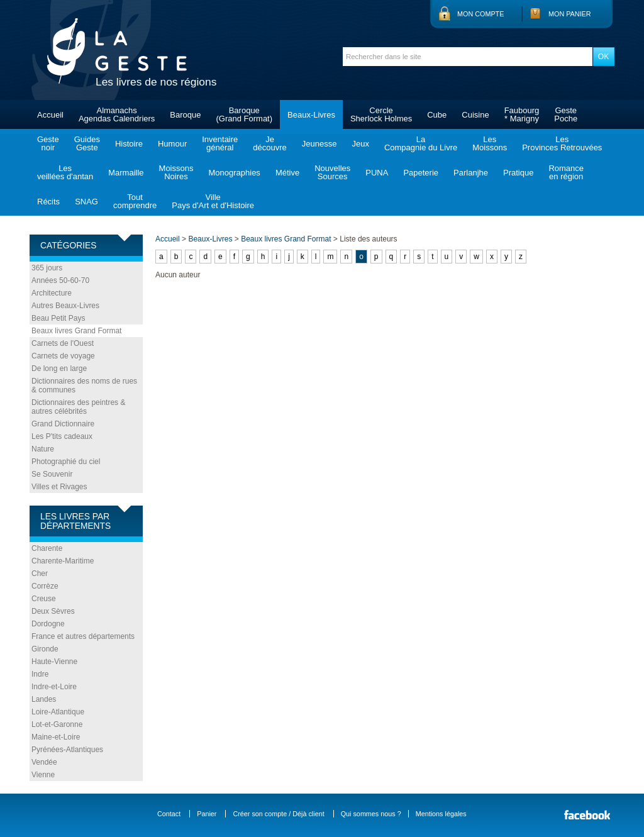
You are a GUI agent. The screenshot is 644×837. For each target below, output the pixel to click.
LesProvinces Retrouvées (562, 143)
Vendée (44, 762)
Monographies (234, 173)
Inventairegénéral (220, 143)
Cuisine (475, 115)
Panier (207, 814)
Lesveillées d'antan (65, 172)
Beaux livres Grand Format (76, 331)
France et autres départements (83, 636)
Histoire (129, 144)
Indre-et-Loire (54, 687)
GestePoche (566, 114)
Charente (47, 548)
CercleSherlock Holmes (381, 114)
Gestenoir (48, 143)
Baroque (185, 115)
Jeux (360, 144)
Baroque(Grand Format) (244, 114)
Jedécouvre (269, 143)
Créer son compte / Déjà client (278, 814)
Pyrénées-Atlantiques (67, 750)
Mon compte (480, 14)
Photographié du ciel (66, 462)
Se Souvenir (52, 474)
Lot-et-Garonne (57, 724)
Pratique (518, 173)
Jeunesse (319, 144)
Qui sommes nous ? (371, 814)
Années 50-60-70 (60, 280)
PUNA (377, 173)
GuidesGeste (87, 143)
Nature (43, 449)
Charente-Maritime (63, 561)
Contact (169, 814)
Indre (40, 674)
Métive (287, 173)
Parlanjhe (471, 173)
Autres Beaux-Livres (65, 306)
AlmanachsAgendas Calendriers (117, 114)
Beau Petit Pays (58, 318)
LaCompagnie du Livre (421, 143)
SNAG (86, 202)
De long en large (59, 369)
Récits (48, 202)
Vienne (43, 775)
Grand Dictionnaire (63, 424)
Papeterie (421, 173)
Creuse (44, 599)
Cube (437, 115)
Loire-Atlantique (58, 712)
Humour (172, 144)
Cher (40, 574)
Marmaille (126, 173)
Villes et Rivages (59, 487)
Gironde (45, 649)
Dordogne (48, 624)
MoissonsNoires (176, 172)
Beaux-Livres (311, 115)
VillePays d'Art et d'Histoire (213, 201)
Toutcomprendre (135, 201)
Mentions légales (441, 814)
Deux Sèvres (53, 611)
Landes (44, 699)
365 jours (47, 268)
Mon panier (570, 14)
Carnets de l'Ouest (63, 343)
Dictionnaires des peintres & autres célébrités (78, 407)
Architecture (52, 293)
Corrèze (45, 586)
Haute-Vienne (54, 662)
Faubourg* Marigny (522, 114)
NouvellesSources (332, 172)
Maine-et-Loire (56, 737)
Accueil (50, 115)
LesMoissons (490, 143)
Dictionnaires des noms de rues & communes (84, 385)
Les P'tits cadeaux (62, 436)
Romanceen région (566, 172)
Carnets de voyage (63, 356)
